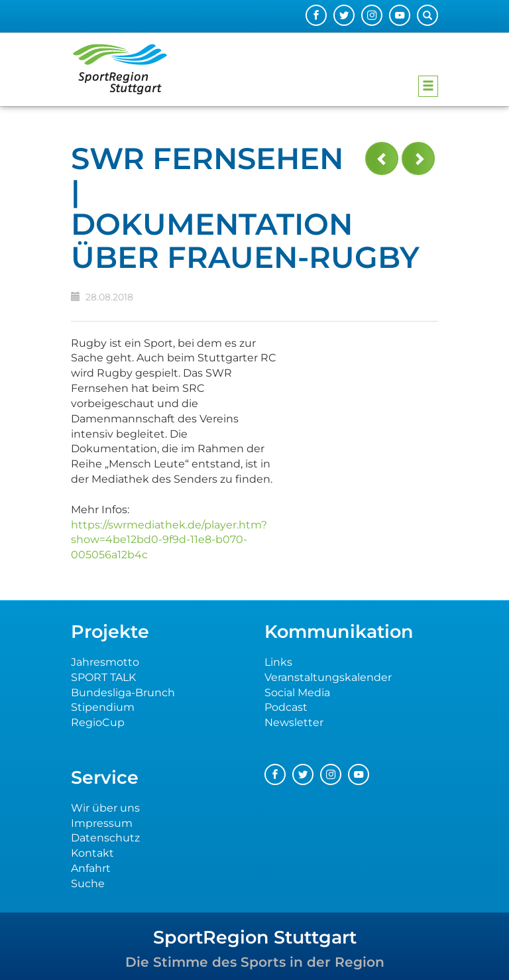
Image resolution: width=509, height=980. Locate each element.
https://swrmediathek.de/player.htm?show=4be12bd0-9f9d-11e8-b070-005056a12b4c (169, 540)
